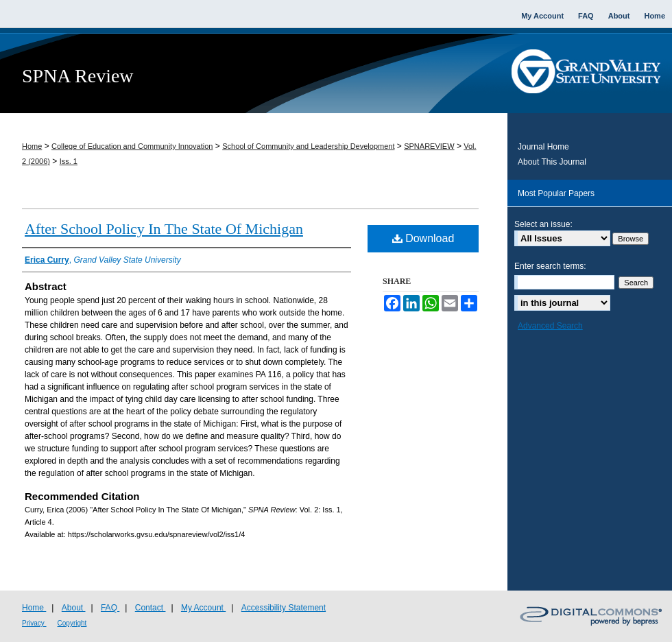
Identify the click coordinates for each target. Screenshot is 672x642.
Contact (151, 608)
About (74, 608)
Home (32, 146)
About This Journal (552, 162)
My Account (203, 608)
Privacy (34, 623)
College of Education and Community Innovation (132, 146)
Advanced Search (550, 326)
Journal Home (543, 147)
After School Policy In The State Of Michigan (164, 229)
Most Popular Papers (556, 193)
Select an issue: (543, 224)
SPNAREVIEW (429, 146)
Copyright (72, 623)
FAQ (110, 608)
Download (423, 238)
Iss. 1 (69, 161)
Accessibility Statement (284, 608)
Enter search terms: (550, 266)
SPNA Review (78, 76)
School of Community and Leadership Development (308, 146)
